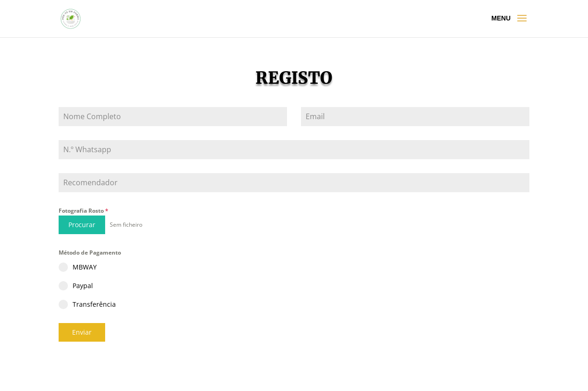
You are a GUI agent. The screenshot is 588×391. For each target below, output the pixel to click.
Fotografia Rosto (84, 211)
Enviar (82, 332)
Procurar (82, 225)
